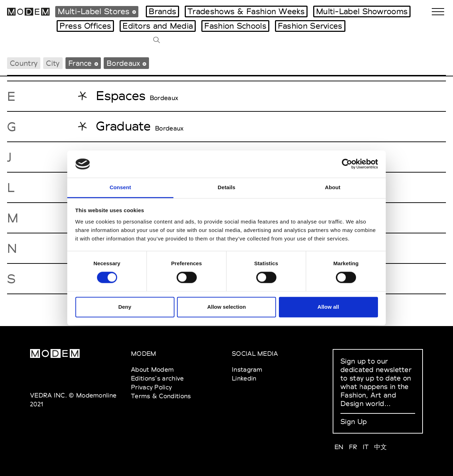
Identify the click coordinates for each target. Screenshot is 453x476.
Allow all (328, 307)
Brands (162, 11)
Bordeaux (164, 98)
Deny (125, 307)
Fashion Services (310, 26)
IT (366, 447)
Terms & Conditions (161, 396)
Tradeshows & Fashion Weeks (246, 11)
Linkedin (244, 378)
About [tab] (333, 187)
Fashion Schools (235, 26)
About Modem (152, 369)
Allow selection (226, 307)
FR (353, 447)
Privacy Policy (151, 387)
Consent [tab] (121, 187)
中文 (381, 447)
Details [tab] (226, 187)
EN (339, 447)
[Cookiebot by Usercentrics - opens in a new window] (347, 164)
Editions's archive (157, 378)
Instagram (247, 369)
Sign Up (354, 422)
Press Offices (85, 26)
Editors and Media (158, 26)
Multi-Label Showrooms (362, 11)
